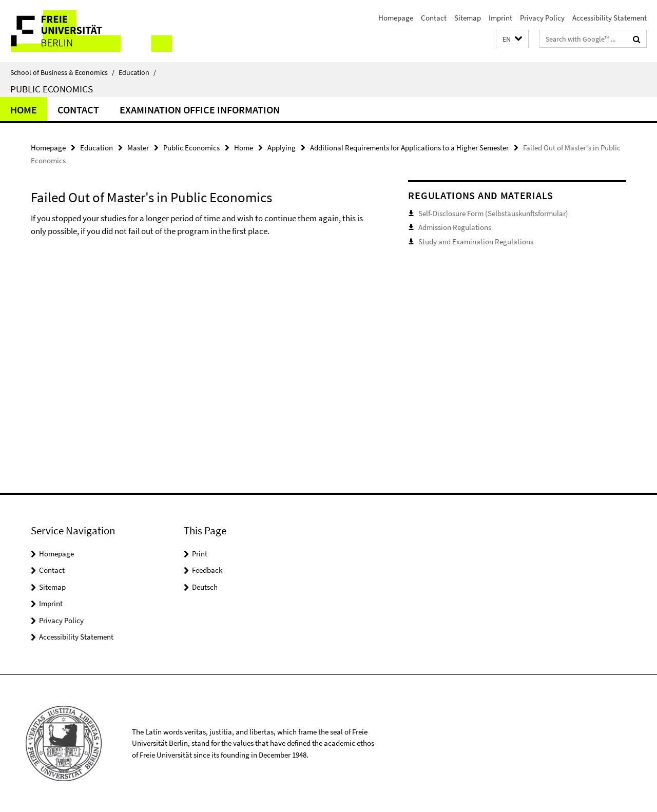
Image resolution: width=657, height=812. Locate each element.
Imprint (500, 18)
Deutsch (205, 587)
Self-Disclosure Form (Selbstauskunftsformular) (493, 213)
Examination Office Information (200, 110)
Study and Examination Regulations (476, 241)
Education (137, 72)
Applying (282, 148)
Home (24, 110)
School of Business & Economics (62, 72)
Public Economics (52, 89)
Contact (434, 18)
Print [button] (200, 554)
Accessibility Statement (610, 18)
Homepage (396, 18)
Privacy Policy (542, 18)
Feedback (207, 570)
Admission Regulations (455, 227)
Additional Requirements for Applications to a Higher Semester (409, 148)
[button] (512, 39)
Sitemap (468, 18)
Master (138, 148)
